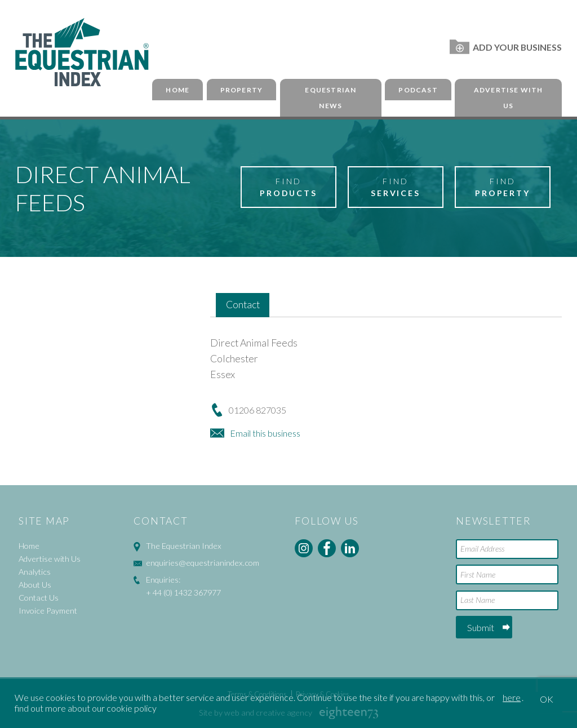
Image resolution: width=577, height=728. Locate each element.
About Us (35, 585)
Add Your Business (506, 47)
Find (288, 188)
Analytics (35, 572)
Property (242, 90)
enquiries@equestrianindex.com (203, 563)
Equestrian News (330, 98)
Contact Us (39, 598)
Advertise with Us (509, 98)
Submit (481, 627)
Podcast (418, 90)
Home (177, 90)
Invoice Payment (48, 611)
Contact (243, 305)
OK (547, 699)
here (512, 697)
